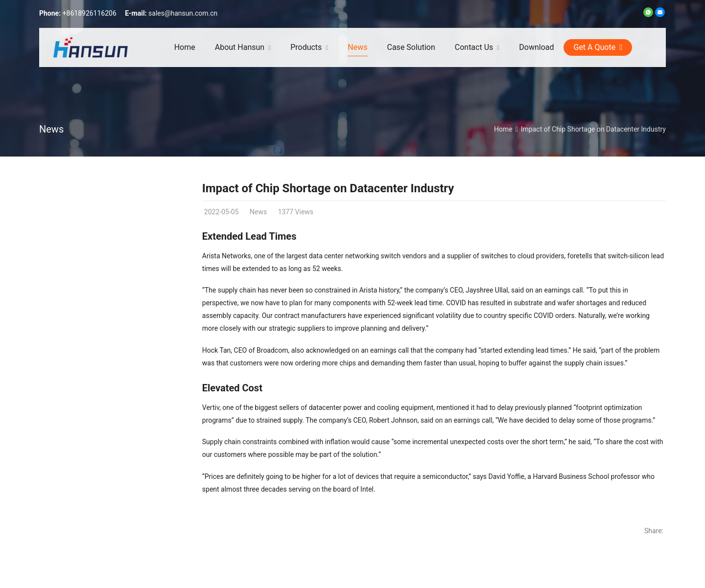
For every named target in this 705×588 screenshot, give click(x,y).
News (51, 129)
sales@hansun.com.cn (183, 13)
